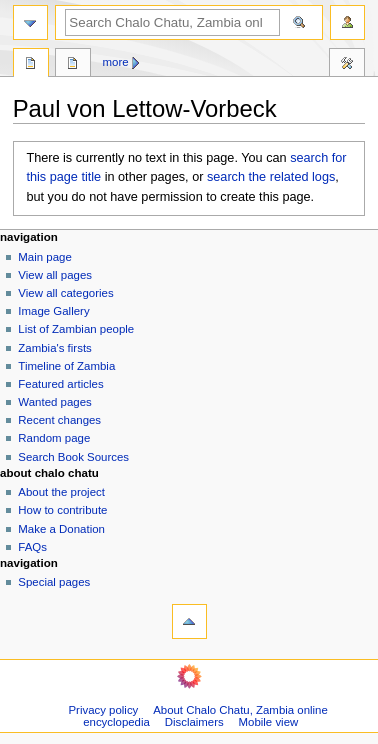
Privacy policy (104, 710)
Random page (54, 438)
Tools (347, 65)
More (116, 62)
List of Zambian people (76, 329)
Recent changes (59, 420)
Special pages (54, 582)
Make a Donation (61, 529)
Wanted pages (54, 402)
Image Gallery (53, 311)
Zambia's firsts (54, 348)
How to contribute (62, 510)
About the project (61, 492)
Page (31, 65)
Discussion (73, 65)
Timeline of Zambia (66, 366)
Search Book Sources (73, 457)
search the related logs (271, 177)
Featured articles (60, 384)
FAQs (32, 547)
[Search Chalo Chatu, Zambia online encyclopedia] (172, 22)
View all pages (55, 275)
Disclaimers (194, 722)
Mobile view (269, 722)
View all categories (65, 293)
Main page (45, 257)
